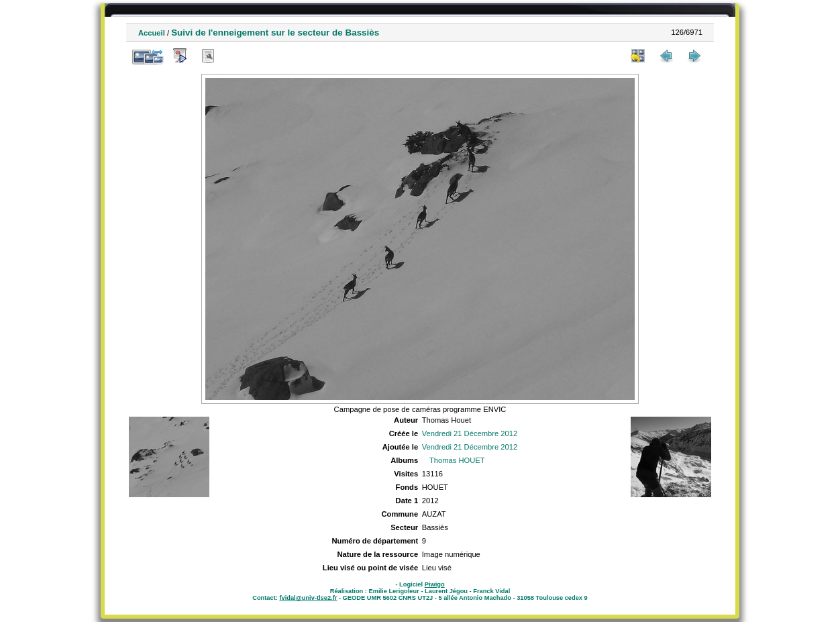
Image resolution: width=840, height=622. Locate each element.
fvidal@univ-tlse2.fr (308, 598)
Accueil (152, 33)
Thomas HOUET (457, 460)
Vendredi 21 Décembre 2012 (470, 433)
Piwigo (435, 584)
